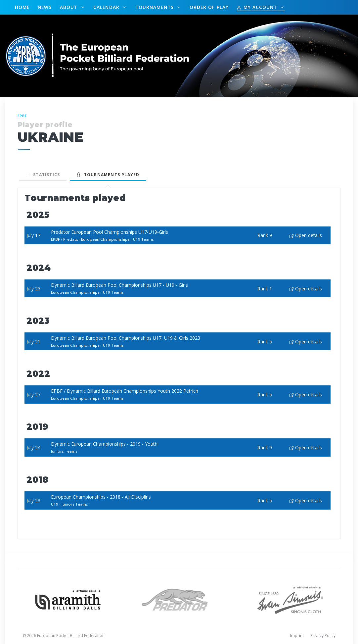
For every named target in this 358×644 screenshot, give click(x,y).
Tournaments (155, 7)
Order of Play (209, 7)
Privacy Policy (323, 636)
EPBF (22, 116)
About (70, 7)
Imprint (297, 636)
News (45, 7)
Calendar (107, 7)
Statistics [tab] (43, 175)
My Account (258, 7)
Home (22, 7)
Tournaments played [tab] (108, 175)
